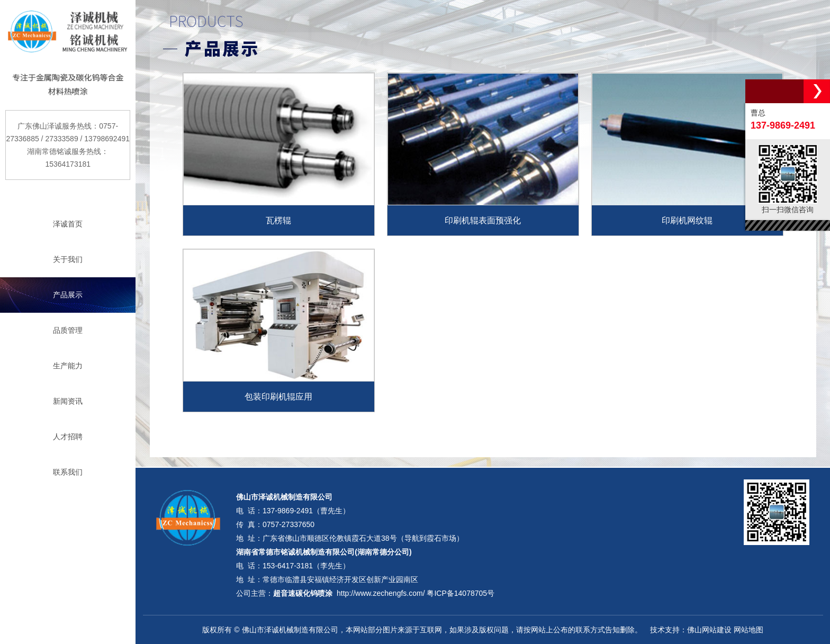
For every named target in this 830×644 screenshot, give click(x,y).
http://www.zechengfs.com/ (381, 593)
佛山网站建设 (709, 630)
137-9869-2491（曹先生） (306, 511)
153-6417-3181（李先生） (306, 566)
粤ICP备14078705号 (461, 593)
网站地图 (748, 630)
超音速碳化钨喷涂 (303, 593)
